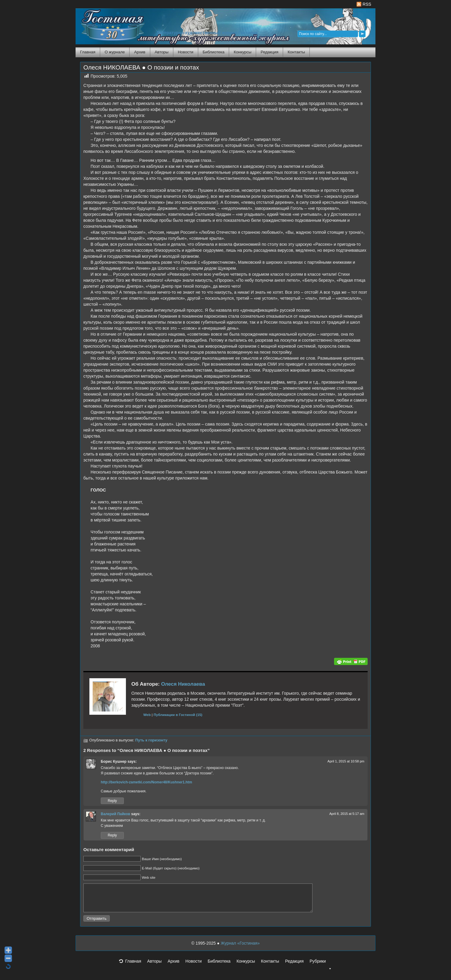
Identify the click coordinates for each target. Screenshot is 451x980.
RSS (364, 4)
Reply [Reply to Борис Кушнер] (112, 801)
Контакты (296, 52)
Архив (140, 52)
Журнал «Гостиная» (240, 949)
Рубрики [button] (321, 968)
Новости (186, 52)
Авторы (162, 52)
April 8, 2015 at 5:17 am (347, 814)
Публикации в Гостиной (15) (178, 715)
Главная (88, 52)
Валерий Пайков (115, 814)
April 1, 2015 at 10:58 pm (346, 761)
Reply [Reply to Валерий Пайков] (112, 835)
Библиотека (214, 52)
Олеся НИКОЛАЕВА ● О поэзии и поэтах (141, 67)
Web (147, 715)
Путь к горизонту (151, 740)
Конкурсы (242, 52)
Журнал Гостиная (104, 25)
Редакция (269, 52)
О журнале (115, 52)
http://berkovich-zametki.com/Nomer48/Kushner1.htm (146, 782)
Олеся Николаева (183, 684)
